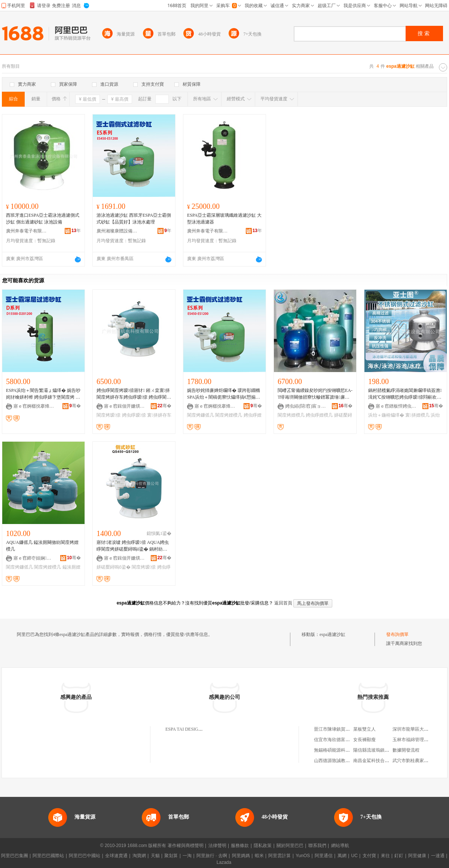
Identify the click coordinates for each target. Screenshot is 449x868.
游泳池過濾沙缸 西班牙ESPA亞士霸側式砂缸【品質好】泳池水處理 (134, 219)
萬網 (342, 856)
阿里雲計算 (280, 856)
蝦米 (259, 856)
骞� (75, 406)
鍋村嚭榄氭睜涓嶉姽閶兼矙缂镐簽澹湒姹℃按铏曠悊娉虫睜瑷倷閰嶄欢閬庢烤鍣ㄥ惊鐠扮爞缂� (405, 394)
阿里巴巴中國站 (85, 856)
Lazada (224, 862)
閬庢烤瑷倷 (109, 415)
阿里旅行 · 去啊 (212, 856)
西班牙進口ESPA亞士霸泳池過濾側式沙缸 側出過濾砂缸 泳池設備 (43, 219)
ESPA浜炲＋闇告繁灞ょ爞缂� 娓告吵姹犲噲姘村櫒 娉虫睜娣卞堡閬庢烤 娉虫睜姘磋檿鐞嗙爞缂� (43, 394)
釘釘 (399, 856)
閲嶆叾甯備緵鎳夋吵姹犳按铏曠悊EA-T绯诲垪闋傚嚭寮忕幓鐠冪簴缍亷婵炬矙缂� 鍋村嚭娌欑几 (315, 394)
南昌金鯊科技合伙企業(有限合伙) (386, 761)
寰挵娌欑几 (417, 415)
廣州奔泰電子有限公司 (27, 231)
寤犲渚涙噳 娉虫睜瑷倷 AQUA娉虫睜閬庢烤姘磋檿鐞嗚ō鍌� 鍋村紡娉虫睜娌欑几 (133, 546)
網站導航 (340, 846)
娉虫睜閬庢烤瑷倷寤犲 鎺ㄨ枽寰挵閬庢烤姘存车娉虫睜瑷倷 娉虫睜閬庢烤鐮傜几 (134, 394)
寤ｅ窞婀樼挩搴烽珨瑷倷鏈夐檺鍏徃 (34, 406)
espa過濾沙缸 (332, 634)
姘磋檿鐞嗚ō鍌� (114, 567)
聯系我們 (317, 846)
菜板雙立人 (364, 729)
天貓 (155, 856)
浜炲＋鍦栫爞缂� (386, 415)
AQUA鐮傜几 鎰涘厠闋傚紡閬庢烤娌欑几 (42, 546)
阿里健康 (417, 856)
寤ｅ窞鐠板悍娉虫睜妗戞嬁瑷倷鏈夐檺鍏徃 (396, 406)
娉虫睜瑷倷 (134, 415)
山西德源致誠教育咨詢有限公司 (345, 761)
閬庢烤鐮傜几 (201, 415)
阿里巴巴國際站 (48, 856)
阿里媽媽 (241, 856)
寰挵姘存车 (159, 415)
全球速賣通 (116, 856)
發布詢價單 (397, 634)
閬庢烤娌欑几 (229, 415)
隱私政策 (263, 846)
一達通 (438, 856)
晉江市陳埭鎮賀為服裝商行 (341, 729)
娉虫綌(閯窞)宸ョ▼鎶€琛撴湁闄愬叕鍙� (306, 406)
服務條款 (240, 846)
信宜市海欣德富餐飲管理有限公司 (348, 740)
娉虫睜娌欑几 (319, 415)
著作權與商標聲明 (186, 846)
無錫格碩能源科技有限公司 (341, 750)
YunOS (303, 856)
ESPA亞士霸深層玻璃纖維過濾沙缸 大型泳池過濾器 (224, 219)
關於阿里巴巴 (290, 846)
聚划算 (171, 856)
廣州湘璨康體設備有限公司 (117, 231)
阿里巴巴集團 (15, 856)
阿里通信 (324, 856)
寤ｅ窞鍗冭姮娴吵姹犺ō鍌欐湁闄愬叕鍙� (34, 558)
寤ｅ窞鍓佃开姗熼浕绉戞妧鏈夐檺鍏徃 (125, 406)
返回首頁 (283, 603)
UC (355, 856)
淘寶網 (139, 856)
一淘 (187, 856)
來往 (385, 856)
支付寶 (369, 856)
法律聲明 (217, 846)
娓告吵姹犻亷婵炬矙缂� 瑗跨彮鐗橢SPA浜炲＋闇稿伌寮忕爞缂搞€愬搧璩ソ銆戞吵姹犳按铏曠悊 (224, 394)
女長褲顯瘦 (364, 740)
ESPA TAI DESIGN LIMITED (193, 729)
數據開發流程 (406, 750)
